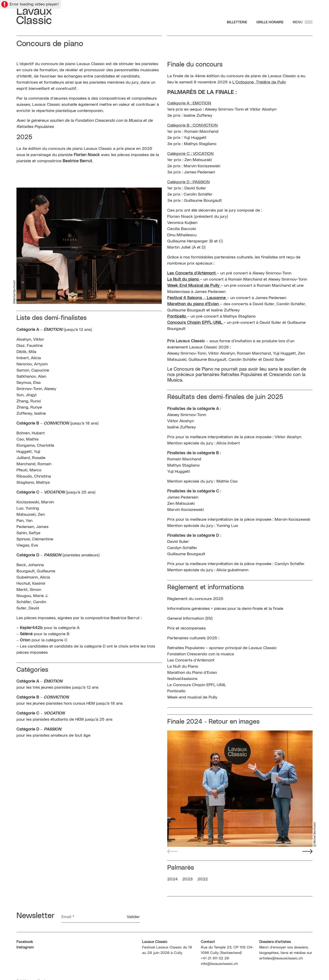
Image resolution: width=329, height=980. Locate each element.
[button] (307, 851)
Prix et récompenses (186, 628)
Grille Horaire (270, 22)
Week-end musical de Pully (192, 697)
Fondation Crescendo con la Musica (108, 121)
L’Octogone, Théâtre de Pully (259, 82)
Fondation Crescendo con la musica (201, 654)
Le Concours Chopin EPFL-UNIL (197, 685)
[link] (194, 286)
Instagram (25, 947)
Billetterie (237, 22)
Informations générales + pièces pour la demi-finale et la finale (225, 609)
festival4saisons (182, 679)
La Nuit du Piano (183, 667)
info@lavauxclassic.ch (219, 964)
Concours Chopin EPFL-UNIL (195, 323)
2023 (188, 879)
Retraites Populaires (35, 127)
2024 (172, 879)
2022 (203, 879)
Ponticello (176, 691)
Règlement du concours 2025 (195, 599)
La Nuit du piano (183, 279)
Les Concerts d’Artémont (191, 273)
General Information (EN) (190, 619)
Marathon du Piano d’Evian (192, 673)
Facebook (25, 942)
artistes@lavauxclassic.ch (281, 958)
